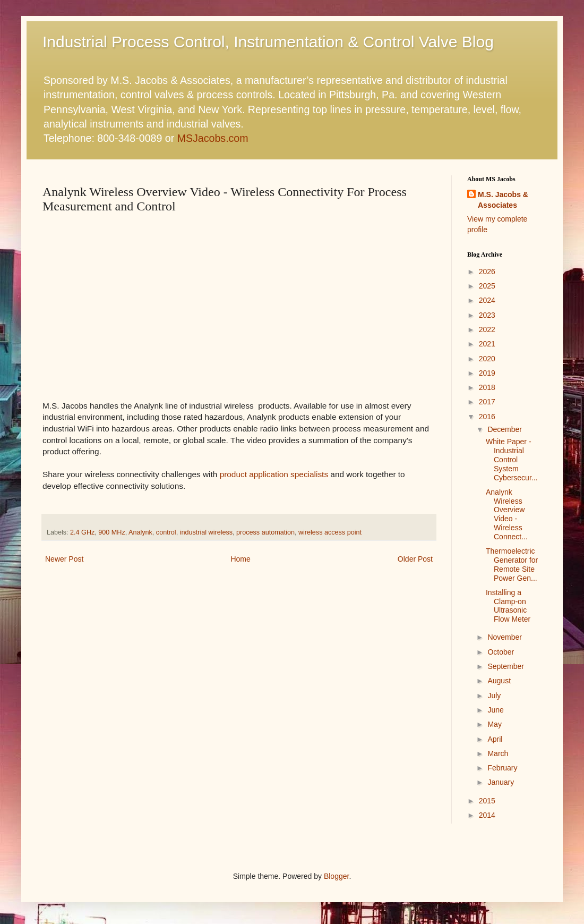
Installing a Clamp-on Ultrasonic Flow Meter (508, 606)
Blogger (336, 876)
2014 (487, 815)
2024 (487, 300)
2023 (487, 315)
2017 (487, 402)
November (505, 637)
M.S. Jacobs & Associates (503, 200)
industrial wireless (206, 532)
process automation (265, 532)
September (505, 666)
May (494, 724)
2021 (487, 344)
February (502, 768)
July (494, 696)
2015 (487, 801)
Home (240, 559)
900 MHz (111, 532)
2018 (487, 387)
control (166, 532)
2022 (487, 329)
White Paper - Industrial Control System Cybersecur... (512, 459)
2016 (487, 417)
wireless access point (330, 532)
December (505, 429)
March (498, 753)
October (501, 652)
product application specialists (274, 474)
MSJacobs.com (213, 138)
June (495, 710)
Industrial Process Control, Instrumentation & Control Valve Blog (268, 42)
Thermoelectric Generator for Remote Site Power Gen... (512, 564)
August (499, 681)
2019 (487, 373)
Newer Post (64, 559)
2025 (487, 286)
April (495, 739)
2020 (487, 359)
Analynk (140, 532)
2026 (487, 272)
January (501, 782)
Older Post (415, 559)
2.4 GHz (82, 532)
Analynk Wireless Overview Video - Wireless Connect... (507, 514)
